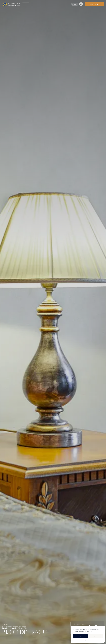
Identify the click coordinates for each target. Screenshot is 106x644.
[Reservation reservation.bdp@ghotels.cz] (81, 4)
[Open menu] (24, 4)
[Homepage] (11, 4)
